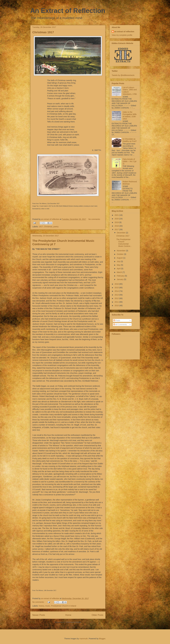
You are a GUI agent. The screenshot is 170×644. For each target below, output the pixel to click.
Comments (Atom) (74, 622)
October (120, 254)
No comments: (94, 219)
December (121, 233)
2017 (117, 229)
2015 (117, 288)
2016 (117, 284)
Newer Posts (39, 615)
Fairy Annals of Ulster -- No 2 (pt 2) (129, 161)
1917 (41, 227)
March (120, 272)
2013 (117, 295)
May (119, 265)
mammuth (83, 639)
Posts (117, 320)
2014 (117, 291)
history (42, 606)
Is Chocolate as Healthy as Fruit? (130, 140)
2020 (117, 219)
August (120, 258)
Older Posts (98, 615)
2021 (117, 215)
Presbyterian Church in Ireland (64, 606)
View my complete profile (122, 35)
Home (68, 615)
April (119, 269)
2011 (117, 302)
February (121, 276)
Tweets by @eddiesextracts (123, 75)
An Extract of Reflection (68, 11)
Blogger (102, 639)
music (48, 606)
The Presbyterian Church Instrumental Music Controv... (124, 243)
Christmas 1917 (43, 32)
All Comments (120, 325)
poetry (56, 227)
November (121, 251)
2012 (117, 298)
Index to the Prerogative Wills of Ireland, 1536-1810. (130, 115)
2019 (117, 222)
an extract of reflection (124, 32)
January (120, 279)
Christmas (48, 227)
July (119, 261)
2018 (117, 226)
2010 (117, 306)
